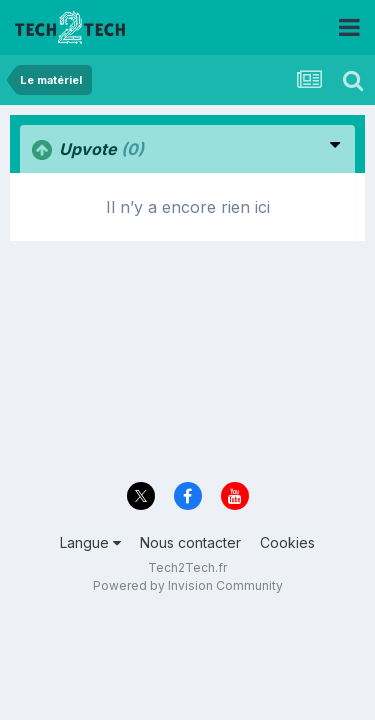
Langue (90, 542)
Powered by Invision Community (188, 585)
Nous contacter (190, 542)
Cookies (287, 542)
